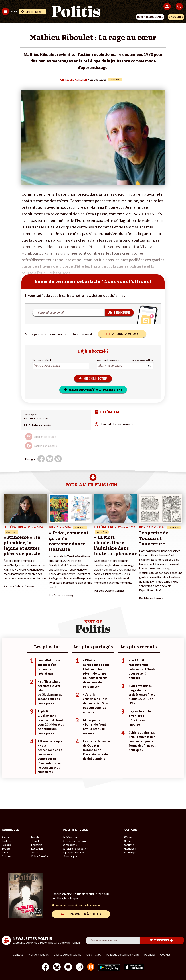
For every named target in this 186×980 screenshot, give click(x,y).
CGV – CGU (94, 954)
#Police (128, 841)
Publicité (150, 954)
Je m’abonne (70, 845)
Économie (37, 845)
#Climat (128, 837)
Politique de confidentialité (123, 954)
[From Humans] (91, 967)
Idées (5, 852)
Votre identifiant (42, 360)
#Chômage (130, 852)
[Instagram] (80, 967)
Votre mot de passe (108, 360)
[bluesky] (57, 967)
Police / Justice (40, 856)
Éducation (37, 849)
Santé (35, 852)
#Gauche (129, 845)
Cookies (165, 954)
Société (6, 849)
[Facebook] (46, 967)
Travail (35, 841)
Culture (6, 856)
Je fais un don (71, 837)
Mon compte (70, 856)
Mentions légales (38, 954)
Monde (35, 837)
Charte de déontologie (67, 954)
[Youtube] (68, 967)
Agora (5, 837)
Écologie (7, 845)
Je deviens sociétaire (75, 841)
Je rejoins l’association (75, 849)
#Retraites (130, 849)
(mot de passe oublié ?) (143, 360)
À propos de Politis (74, 852)
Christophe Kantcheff (74, 79)
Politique (7, 841)
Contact (18, 954)
